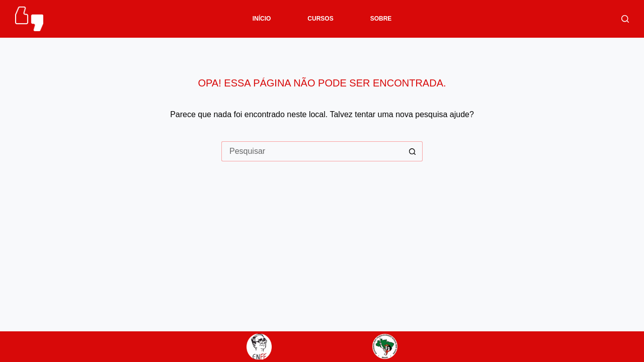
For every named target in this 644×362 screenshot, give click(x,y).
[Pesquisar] (625, 19)
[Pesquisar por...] (312, 151)
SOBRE (381, 19)
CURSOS (320, 19)
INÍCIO (262, 19)
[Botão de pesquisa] (413, 151)
